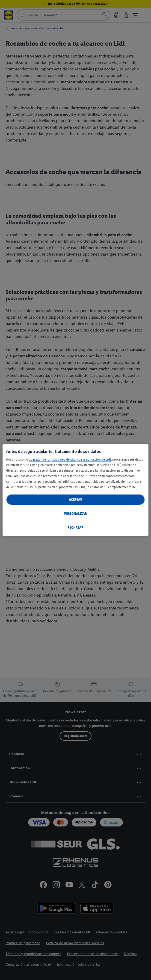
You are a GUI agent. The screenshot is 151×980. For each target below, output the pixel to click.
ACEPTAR (76, 499)
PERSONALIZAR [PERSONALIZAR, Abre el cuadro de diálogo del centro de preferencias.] (75, 514)
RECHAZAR (75, 527)
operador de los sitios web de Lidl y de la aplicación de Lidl (70, 459)
